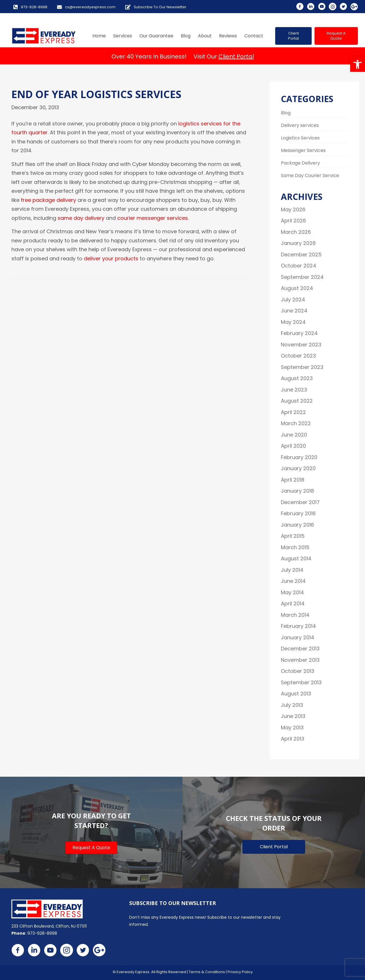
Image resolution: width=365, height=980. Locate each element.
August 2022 (297, 401)
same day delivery (81, 218)
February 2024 (299, 333)
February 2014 (298, 626)
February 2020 (299, 457)
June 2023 (294, 390)
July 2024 (293, 300)
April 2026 (293, 221)
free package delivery (48, 200)
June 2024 (294, 311)
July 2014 (292, 570)
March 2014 (295, 615)
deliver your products (111, 258)
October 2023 (298, 356)
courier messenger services (153, 218)
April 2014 (293, 603)
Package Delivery (300, 163)
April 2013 (293, 739)
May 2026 (293, 209)
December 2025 (301, 254)
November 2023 (301, 345)
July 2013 (292, 705)
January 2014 (298, 637)
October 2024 (299, 266)
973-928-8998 (42, 933)
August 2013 (296, 694)
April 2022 (293, 412)
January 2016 (297, 525)
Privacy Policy (240, 972)
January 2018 (297, 491)
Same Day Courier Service (310, 175)
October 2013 (298, 671)
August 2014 (296, 558)
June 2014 (293, 581)
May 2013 (292, 728)
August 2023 (297, 378)
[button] (358, 64)
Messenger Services (303, 150)
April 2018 (293, 480)
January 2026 (298, 243)
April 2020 (293, 446)
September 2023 (302, 367)
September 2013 (301, 682)
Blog (286, 113)
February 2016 (298, 513)
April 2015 (293, 536)
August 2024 (297, 288)
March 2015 (295, 547)
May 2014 (292, 592)
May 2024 (293, 322)
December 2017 (300, 502)
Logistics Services (300, 138)
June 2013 (293, 716)
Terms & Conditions (207, 972)
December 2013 (300, 649)
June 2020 (294, 435)
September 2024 (302, 277)
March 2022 (296, 423)
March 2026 (296, 232)
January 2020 (298, 468)
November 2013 (300, 660)
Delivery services (300, 125)
